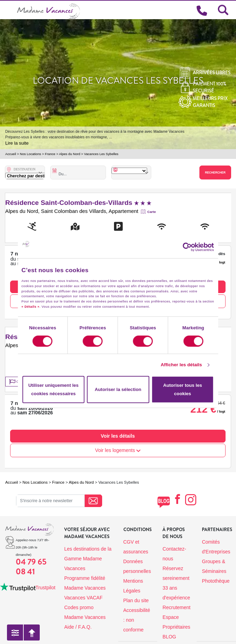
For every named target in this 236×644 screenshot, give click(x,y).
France (50, 154)
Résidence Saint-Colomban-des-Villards (78, 203)
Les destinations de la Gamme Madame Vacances (88, 559)
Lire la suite (17, 143)
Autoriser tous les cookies (182, 389)
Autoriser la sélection (118, 389)
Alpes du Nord (70, 154)
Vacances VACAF (83, 598)
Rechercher (215, 172)
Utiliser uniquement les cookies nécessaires (53, 389)
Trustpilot (45, 588)
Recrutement (176, 607)
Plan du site (136, 600)
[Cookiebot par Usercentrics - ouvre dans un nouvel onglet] (191, 247)
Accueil (11, 154)
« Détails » (31, 307)
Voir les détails (118, 436)
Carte (152, 212)
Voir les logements (118, 450)
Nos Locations (31, 154)
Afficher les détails (181, 365)
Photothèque (216, 581)
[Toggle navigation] (9, 10)
